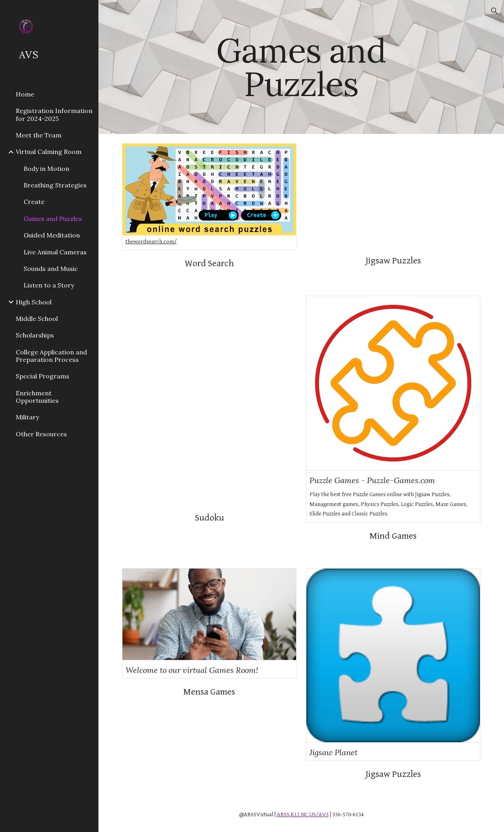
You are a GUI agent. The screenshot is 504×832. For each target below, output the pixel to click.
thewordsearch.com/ (151, 242)
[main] (301, 67)
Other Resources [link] (41, 434)
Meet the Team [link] (39, 135)
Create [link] (34, 202)
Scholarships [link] (35, 335)
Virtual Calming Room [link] (49, 152)
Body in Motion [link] (46, 169)
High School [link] (34, 302)
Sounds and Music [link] (51, 269)
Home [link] (25, 94)
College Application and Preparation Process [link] (51, 356)
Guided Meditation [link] (52, 235)
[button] (495, 11)
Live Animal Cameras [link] (55, 252)
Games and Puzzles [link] (53, 219)
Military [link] (27, 417)
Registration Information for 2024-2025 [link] (54, 114)
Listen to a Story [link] (49, 285)
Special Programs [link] (43, 376)
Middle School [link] (37, 319)
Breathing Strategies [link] (55, 185)
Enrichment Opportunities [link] (37, 397)
